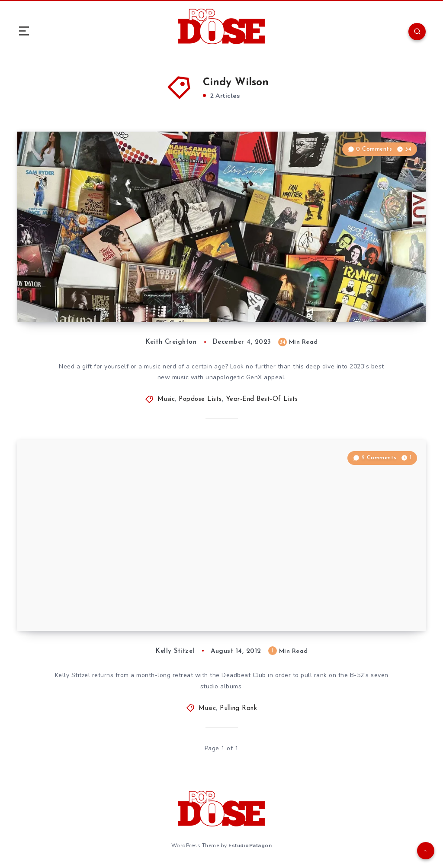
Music (166, 399)
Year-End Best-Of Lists (262, 399)
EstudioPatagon (250, 845)
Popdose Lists (200, 399)
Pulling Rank (238, 708)
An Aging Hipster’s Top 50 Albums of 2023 (128, 296)
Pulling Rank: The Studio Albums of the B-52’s (134, 605)
